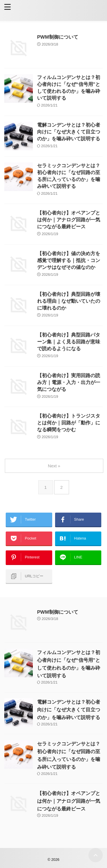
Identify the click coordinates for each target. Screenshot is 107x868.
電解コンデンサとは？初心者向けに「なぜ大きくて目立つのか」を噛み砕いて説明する (69, 132)
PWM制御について (58, 37)
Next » (54, 466)
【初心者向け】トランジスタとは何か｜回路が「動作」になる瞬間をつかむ (69, 423)
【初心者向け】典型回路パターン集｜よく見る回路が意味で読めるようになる (69, 342)
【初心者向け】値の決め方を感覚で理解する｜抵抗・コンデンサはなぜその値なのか (69, 260)
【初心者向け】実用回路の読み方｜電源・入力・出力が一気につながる (69, 382)
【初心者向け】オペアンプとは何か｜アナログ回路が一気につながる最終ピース (69, 220)
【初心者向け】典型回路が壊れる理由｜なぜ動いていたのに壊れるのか (69, 301)
